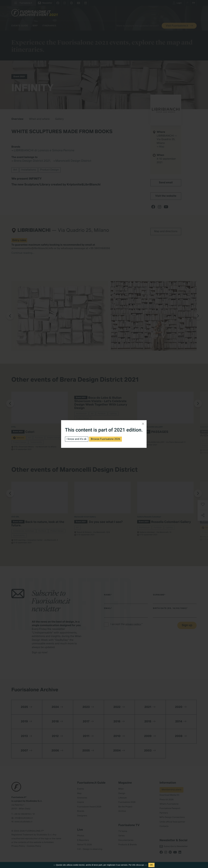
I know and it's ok (77, 439)
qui (143, 865)
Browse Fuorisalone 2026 (105, 439)
